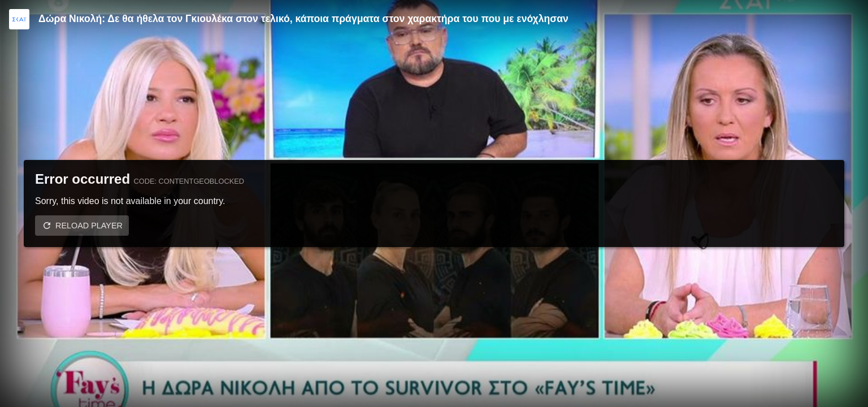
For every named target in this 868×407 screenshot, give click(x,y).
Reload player (89, 226)
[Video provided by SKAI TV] (19, 19)
